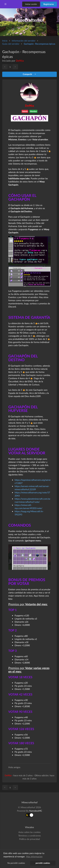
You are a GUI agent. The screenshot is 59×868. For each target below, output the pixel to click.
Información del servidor (24, 41)
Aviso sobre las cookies (29, 832)
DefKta (20, 61)
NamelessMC (36, 811)
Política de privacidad (29, 839)
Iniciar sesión (31, 4)
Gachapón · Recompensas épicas (39, 44)
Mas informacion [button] (34, 856)
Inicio (5, 41)
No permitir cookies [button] (16, 863)
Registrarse (49, 4)
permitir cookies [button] (43, 863)
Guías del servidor (11, 44)
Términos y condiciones (29, 836)
